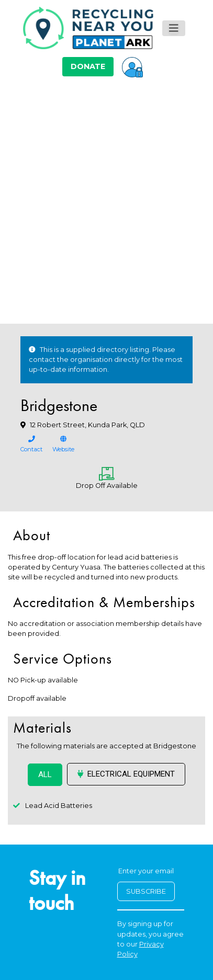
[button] (132, 66)
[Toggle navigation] (174, 28)
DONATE (88, 66)
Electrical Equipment (126, 774)
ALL (45, 774)
